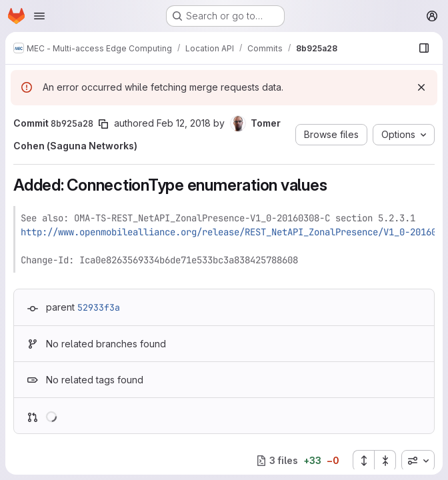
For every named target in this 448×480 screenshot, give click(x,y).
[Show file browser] (424, 48)
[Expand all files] (363, 461)
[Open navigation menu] (39, 16)
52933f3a (99, 307)
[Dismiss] (421, 87)
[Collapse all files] (385, 461)
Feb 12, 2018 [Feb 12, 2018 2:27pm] (184, 123)
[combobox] (418, 461)
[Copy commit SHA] (103, 124)
